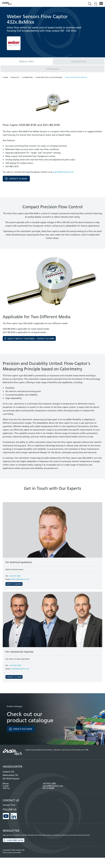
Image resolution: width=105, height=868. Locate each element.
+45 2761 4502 (15, 576)
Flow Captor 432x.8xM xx (76, 77)
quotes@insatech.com (20, 669)
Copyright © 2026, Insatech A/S (14, 850)
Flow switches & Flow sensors (49, 77)
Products (15, 77)
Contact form (9, 805)
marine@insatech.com (63, 172)
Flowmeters (27, 77)
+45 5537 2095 (15, 665)
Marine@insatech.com (20, 579)
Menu (101, 3)
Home (5, 77)
